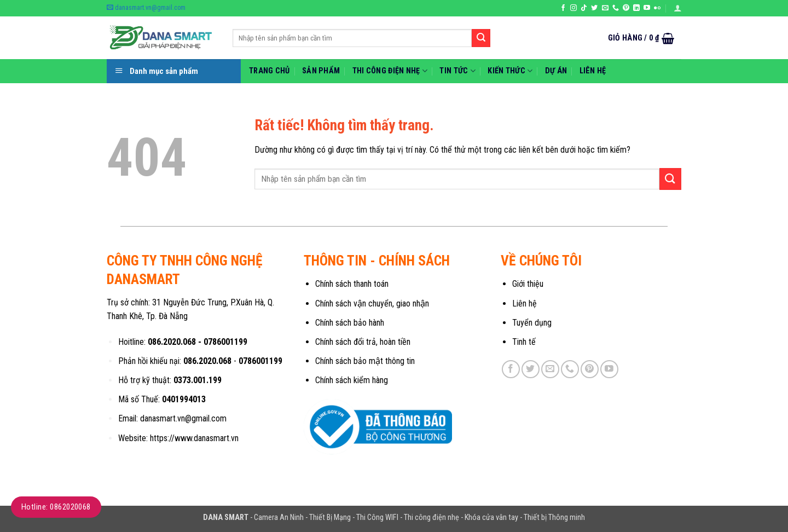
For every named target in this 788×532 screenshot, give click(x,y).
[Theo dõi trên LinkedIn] (636, 8)
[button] (677, 8)
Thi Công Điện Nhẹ (390, 71)
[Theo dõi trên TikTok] (584, 8)
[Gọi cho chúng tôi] (616, 8)
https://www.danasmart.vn (194, 438)
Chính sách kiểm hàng (352, 380)
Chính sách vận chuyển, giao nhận (372, 303)
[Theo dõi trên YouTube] (647, 8)
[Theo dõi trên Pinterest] (626, 8)
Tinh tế (524, 342)
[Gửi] (481, 38)
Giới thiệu (528, 284)
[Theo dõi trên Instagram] (573, 8)
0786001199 (225, 342)
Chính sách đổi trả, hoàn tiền (363, 342)
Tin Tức (457, 71)
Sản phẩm (321, 71)
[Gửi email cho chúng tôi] (605, 8)
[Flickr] (657, 8)
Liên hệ (593, 71)
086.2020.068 (172, 342)
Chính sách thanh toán (352, 284)
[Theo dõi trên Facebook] (563, 8)
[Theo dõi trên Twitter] (594, 8)
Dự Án (556, 71)
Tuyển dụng (532, 323)
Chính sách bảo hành (350, 323)
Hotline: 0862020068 (56, 507)
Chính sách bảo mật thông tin (365, 361)
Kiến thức (510, 71)
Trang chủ (270, 71)
